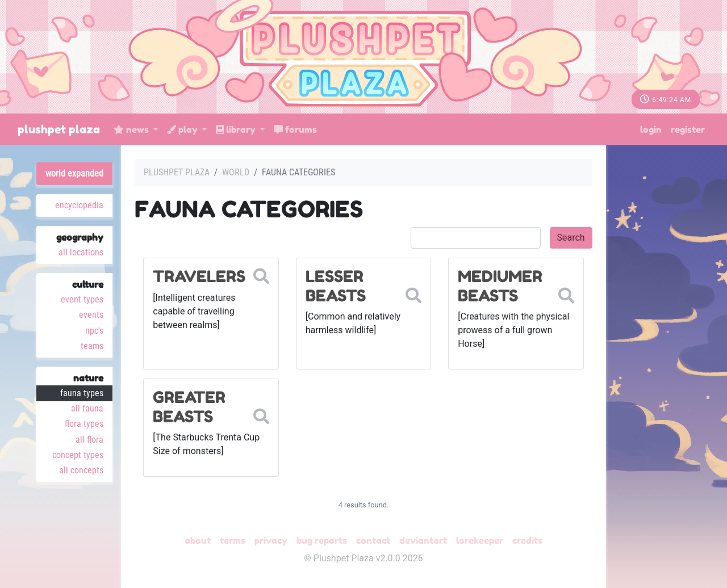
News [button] (132, 129)
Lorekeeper (480, 540)
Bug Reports (322, 540)
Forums (295, 129)
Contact (373, 540)
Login (651, 129)
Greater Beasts (189, 407)
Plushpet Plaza (59, 129)
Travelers (199, 276)
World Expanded (74, 173)
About (198, 540)
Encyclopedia (79, 205)
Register (688, 129)
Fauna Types (82, 393)
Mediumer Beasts (500, 286)
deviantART (423, 540)
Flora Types (84, 424)
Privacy (271, 540)
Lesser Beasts (336, 286)
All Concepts (81, 470)
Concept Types (78, 455)
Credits (527, 540)
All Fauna (87, 408)
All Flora (89, 440)
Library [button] (237, 129)
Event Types (82, 299)
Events (91, 315)
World (236, 172)
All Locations (81, 252)
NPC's (94, 331)
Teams (92, 346)
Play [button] (183, 129)
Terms (233, 540)
